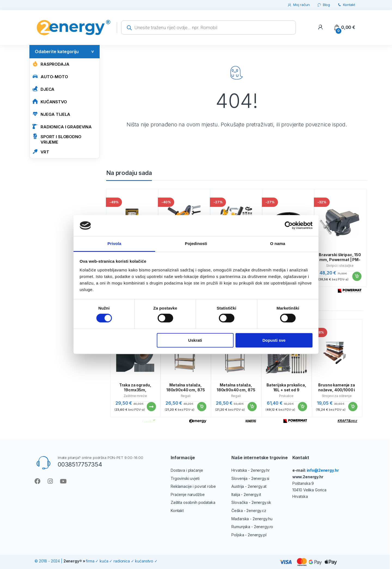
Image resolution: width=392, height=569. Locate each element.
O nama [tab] (278, 243)
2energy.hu (263, 519)
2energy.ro (264, 527)
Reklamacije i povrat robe (193, 486)
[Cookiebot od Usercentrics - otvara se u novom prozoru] (289, 226)
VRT (41, 152)
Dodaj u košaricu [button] (357, 276)
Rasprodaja (51, 64)
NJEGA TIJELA (51, 114)
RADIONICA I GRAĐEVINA (62, 127)
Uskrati (195, 340)
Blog (323, 5)
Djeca (43, 89)
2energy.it (252, 494)
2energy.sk (261, 502)
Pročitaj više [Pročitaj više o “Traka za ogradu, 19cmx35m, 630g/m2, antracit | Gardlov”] (151, 407)
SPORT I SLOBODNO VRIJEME (57, 139)
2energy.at (257, 486)
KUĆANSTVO (50, 102)
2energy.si (260, 478)
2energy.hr (260, 470)
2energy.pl (257, 535)
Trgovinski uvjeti (185, 478)
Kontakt (346, 5)
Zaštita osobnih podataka (193, 502)
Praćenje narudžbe (188, 494)
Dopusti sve (274, 340)
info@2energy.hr (323, 470)
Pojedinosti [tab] (196, 243)
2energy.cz (256, 511)
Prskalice (286, 396)
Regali (186, 396)
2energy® (73, 561)
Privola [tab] (114, 243)
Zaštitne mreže (135, 396)
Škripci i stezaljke (340, 266)
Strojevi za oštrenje (337, 396)
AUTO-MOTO (50, 76)
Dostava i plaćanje (187, 470)
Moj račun (298, 5)
